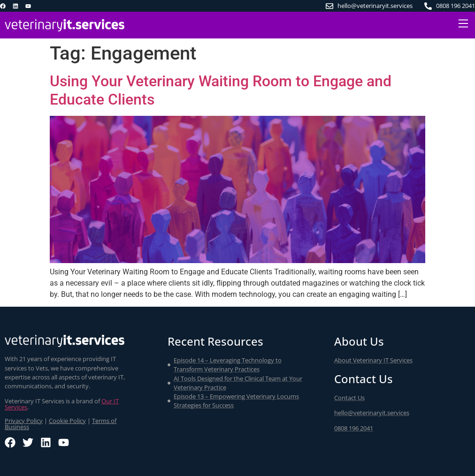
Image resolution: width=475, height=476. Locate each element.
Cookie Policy (67, 421)
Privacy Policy (24, 421)
